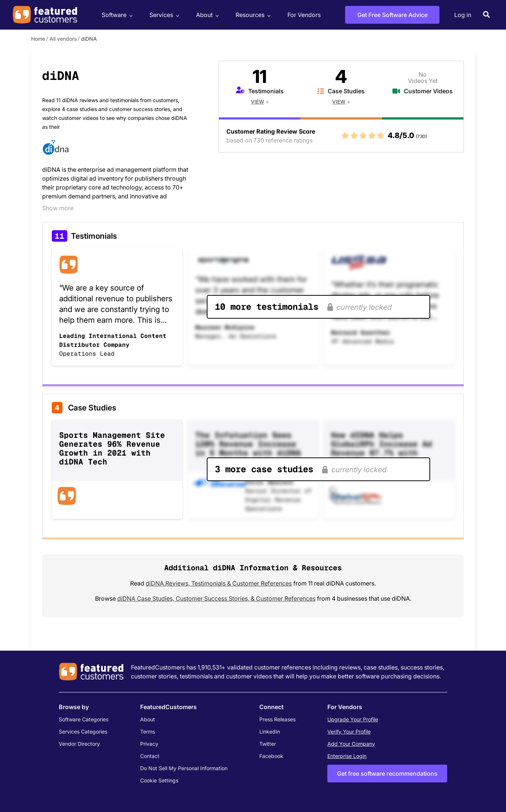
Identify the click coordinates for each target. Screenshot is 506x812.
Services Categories (83, 732)
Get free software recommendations (387, 774)
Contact (150, 756)
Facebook (271, 756)
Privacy (149, 744)
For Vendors (304, 15)
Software (116, 15)
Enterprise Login (347, 756)
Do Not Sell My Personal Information (184, 768)
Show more (58, 208)
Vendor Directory (79, 744)
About (206, 15)
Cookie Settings (159, 780)
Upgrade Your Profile (353, 719)
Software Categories (84, 719)
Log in (463, 15)
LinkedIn (270, 732)
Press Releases (277, 719)
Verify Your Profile (349, 732)
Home (38, 39)
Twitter (268, 744)
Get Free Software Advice (392, 15)
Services (163, 15)
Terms (148, 732)
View (257, 102)
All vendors (63, 39)
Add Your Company (351, 744)
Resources (252, 15)
